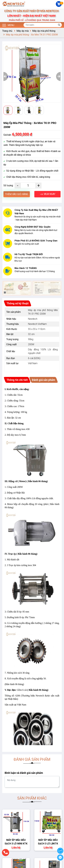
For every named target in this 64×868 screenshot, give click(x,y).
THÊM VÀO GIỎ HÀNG (17, 194)
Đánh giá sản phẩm (44, 380)
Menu (8, 25)
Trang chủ (7, 31)
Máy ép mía (23, 31)
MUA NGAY (47, 194)
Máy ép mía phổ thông (44, 31)
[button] (6, 76)
